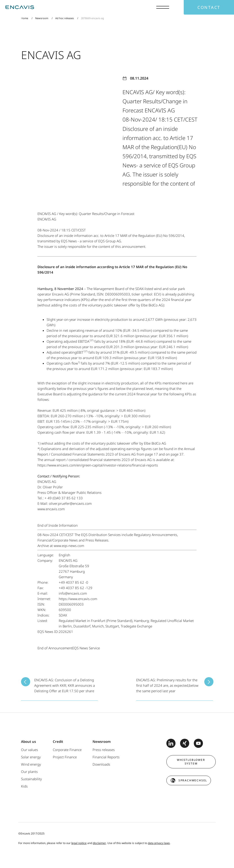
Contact (209, 7)
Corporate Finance (67, 750)
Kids (24, 786)
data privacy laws (159, 843)
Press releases (104, 750)
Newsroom (42, 18)
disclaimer (99, 843)
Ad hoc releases (65, 18)
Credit (58, 741)
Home (25, 18)
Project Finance (65, 757)
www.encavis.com (51, 509)
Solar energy (31, 757)
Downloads (101, 764)
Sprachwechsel (193, 780)
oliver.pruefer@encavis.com (70, 503)
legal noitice (79, 843)
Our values (29, 750)
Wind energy (31, 764)
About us (28, 741)
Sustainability (31, 779)
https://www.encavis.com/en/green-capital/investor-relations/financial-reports (98, 465)
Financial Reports (106, 757)
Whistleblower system (191, 762)
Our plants (29, 772)
